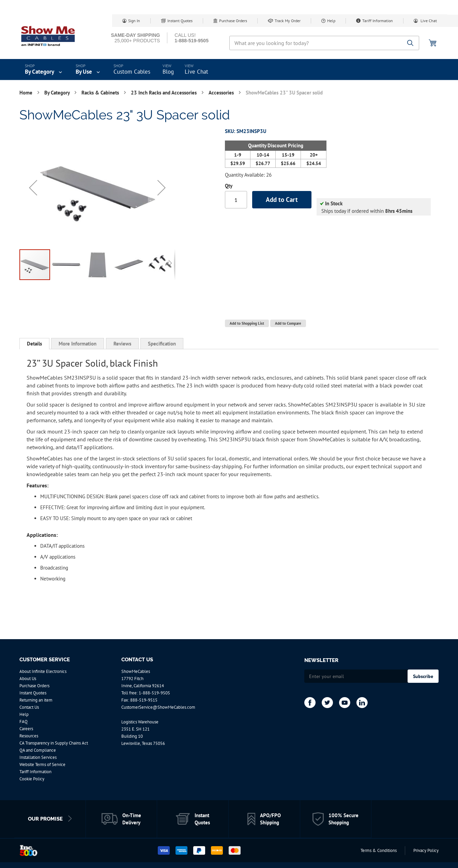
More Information (78, 344)
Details (34, 344)
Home (27, 93)
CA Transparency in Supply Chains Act (54, 743)
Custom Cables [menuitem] (132, 72)
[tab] (34, 344)
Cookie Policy (32, 779)
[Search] (410, 43)
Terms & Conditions (379, 850)
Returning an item (36, 700)
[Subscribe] (423, 676)
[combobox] (324, 43)
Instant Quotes (180, 21)
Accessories (222, 93)
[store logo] (48, 36)
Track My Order (288, 21)
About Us (28, 679)
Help (331, 21)
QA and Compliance (38, 750)
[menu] (229, 70)
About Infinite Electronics (43, 671)
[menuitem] (44, 70)
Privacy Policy (426, 850)
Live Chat (428, 21)
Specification (162, 344)
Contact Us (29, 707)
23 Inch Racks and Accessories (164, 93)
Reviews (122, 344)
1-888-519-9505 (154, 693)
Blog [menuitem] (168, 72)
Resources (29, 736)
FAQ (24, 722)
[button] (33, 187)
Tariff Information (378, 21)
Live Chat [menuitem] (196, 72)
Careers (26, 729)
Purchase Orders (233, 21)
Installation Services (38, 757)
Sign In (134, 21)
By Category (58, 93)
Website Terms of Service (42, 764)
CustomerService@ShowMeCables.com (158, 707)
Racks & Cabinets (101, 93)
